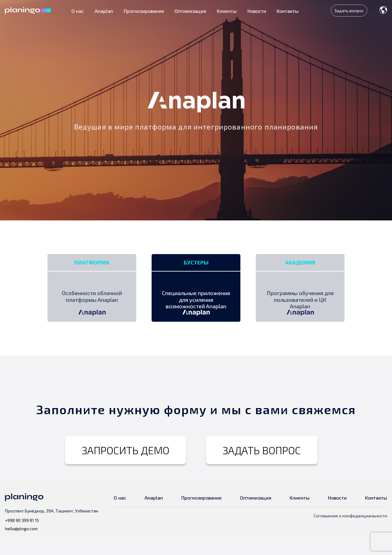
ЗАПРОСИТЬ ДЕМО (126, 468)
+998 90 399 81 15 (22, 538)
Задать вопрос (349, 11)
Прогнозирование (144, 11)
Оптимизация (190, 11)
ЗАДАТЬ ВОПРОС (262, 468)
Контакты (288, 11)
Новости (257, 11)
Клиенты (227, 11)
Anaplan (104, 11)
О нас (78, 11)
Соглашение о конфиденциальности (350, 534)
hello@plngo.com (21, 547)
